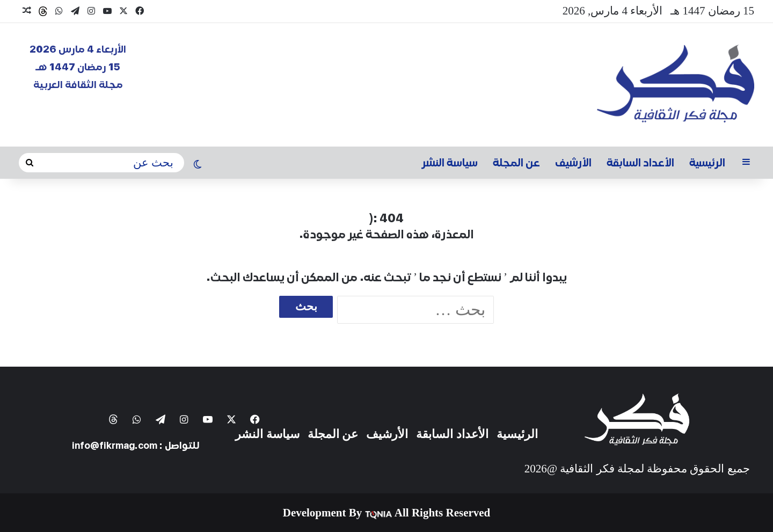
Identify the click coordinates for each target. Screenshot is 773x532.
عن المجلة (516, 163)
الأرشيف (573, 163)
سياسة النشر (450, 163)
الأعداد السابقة (640, 163)
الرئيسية (707, 163)
